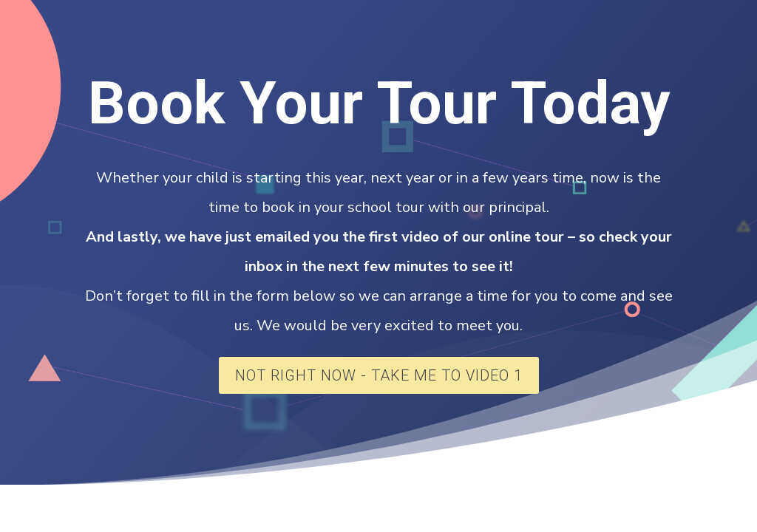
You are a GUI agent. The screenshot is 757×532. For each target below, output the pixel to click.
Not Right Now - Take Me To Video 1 (379, 375)
